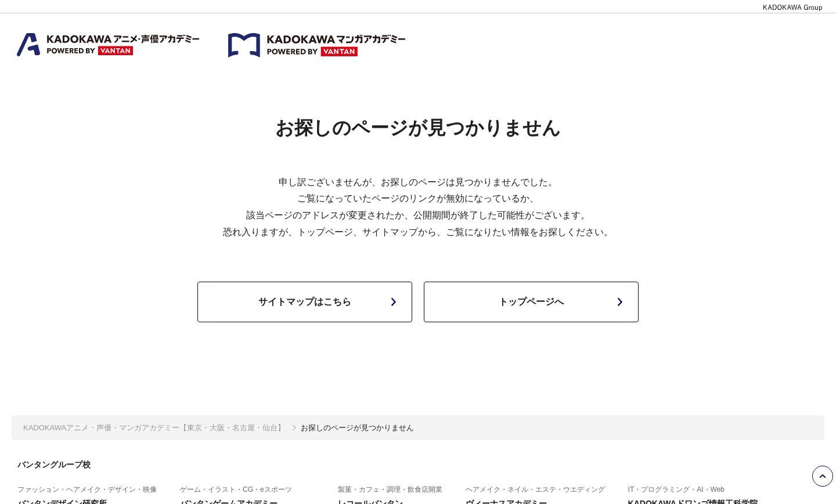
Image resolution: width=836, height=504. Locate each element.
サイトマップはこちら (330, 302)
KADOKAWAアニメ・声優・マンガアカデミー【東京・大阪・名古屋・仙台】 (154, 428)
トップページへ (563, 302)
